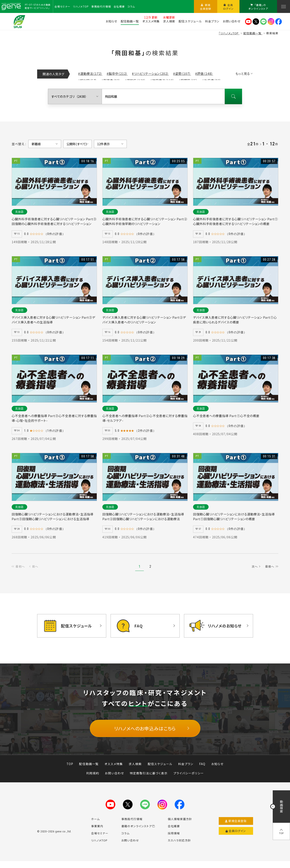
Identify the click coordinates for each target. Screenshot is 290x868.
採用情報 (174, 839)
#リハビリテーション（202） (150, 73)
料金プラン (186, 769)
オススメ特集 (114, 769)
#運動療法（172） (90, 73)
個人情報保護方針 (180, 825)
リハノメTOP (99, 846)
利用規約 (93, 779)
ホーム (95, 825)
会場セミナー (100, 839)
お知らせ (217, 769)
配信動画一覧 (89, 769)
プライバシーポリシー (189, 779)
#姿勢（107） (182, 73)
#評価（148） (204, 73)
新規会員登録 (236, 827)
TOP (70, 769)
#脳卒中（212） (117, 73)
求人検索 (135, 769)
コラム (125, 839)
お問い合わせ (114, 779)
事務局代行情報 (132, 825)
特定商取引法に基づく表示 (149, 779)
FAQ (202, 769)
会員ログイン (236, 836)
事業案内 (97, 832)
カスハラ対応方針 (179, 846)
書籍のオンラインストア (138, 832)
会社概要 (174, 832)
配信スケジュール (160, 769)
